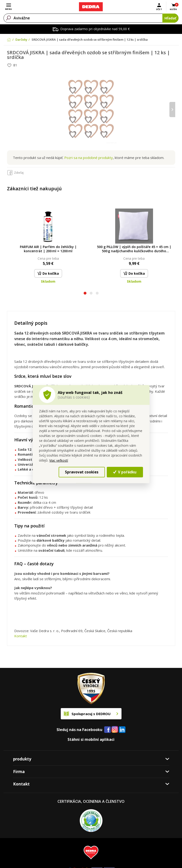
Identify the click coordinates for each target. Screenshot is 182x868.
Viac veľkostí (59, 460)
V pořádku (125, 472)
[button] (85, 294)
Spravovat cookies (82, 472)
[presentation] (172, 110)
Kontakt (21, 636)
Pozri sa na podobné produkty (89, 158)
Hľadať (170, 18)
